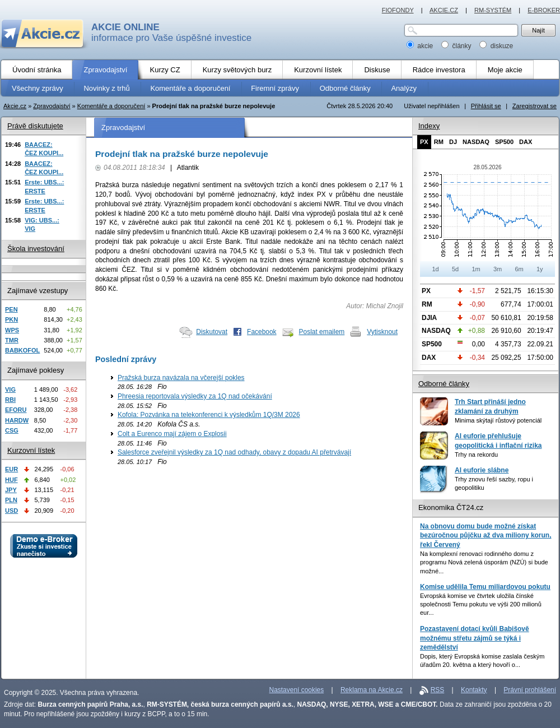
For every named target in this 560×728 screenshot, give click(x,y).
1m (476, 269)
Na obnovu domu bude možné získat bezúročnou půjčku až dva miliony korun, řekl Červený (486, 535)
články (457, 46)
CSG (12, 430)
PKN (11, 319)
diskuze (496, 46)
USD (11, 511)
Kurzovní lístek (31, 450)
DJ (453, 142)
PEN (11, 309)
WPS (12, 330)
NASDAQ (476, 142)
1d (435, 269)
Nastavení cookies (297, 690)
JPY (11, 490)
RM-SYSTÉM (493, 10)
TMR (12, 340)
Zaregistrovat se (535, 106)
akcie (421, 46)
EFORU (16, 410)
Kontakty (474, 690)
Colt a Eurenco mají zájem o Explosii (172, 434)
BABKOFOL (22, 350)
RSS (438, 690)
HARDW (17, 420)
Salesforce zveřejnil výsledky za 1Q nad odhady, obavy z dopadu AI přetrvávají (234, 452)
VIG (10, 389)
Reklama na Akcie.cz (372, 690)
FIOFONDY (398, 10)
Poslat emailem (322, 332)
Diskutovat (212, 332)
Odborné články (444, 384)
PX (424, 142)
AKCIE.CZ (444, 10)
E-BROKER (544, 10)
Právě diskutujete (35, 126)
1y (540, 269)
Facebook (262, 332)
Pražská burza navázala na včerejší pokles (181, 378)
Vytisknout (382, 332)
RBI (10, 400)
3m (498, 269)
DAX (526, 142)
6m (519, 269)
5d (455, 269)
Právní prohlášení (530, 690)
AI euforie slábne (482, 470)
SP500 (504, 142)
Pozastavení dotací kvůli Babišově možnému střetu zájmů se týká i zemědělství (475, 638)
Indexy (429, 126)
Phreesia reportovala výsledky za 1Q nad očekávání (195, 396)
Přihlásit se (486, 106)
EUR (11, 469)
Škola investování (36, 249)
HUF (11, 480)
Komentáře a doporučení (111, 106)
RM (439, 142)
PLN (11, 500)
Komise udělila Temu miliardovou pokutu (485, 587)
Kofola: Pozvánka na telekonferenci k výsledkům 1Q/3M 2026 (209, 415)
